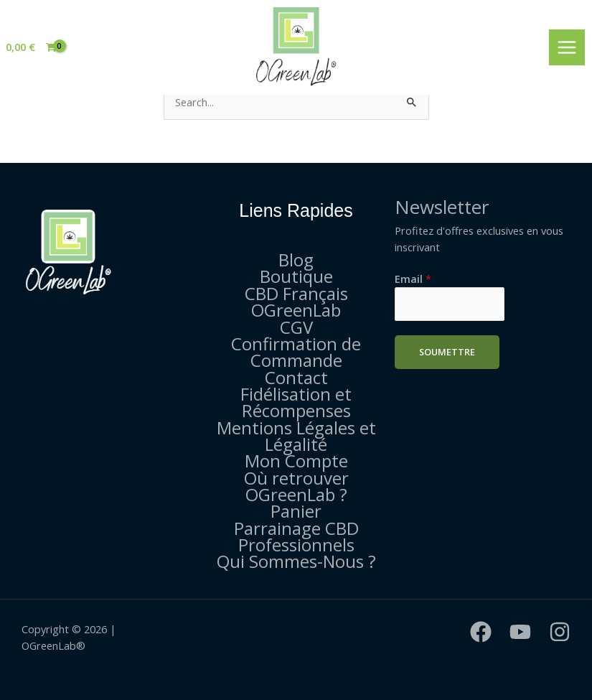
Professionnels (296, 545)
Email (413, 279)
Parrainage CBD (296, 528)
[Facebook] (481, 632)
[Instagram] (560, 632)
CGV (296, 327)
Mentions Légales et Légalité (296, 436)
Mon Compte (296, 461)
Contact (296, 377)
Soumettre (447, 352)
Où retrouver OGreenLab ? (296, 486)
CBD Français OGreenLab (296, 302)
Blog (296, 260)
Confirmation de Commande (296, 352)
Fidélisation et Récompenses (296, 402)
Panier (296, 511)
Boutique (296, 276)
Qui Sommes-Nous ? (296, 561)
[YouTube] (520, 632)
